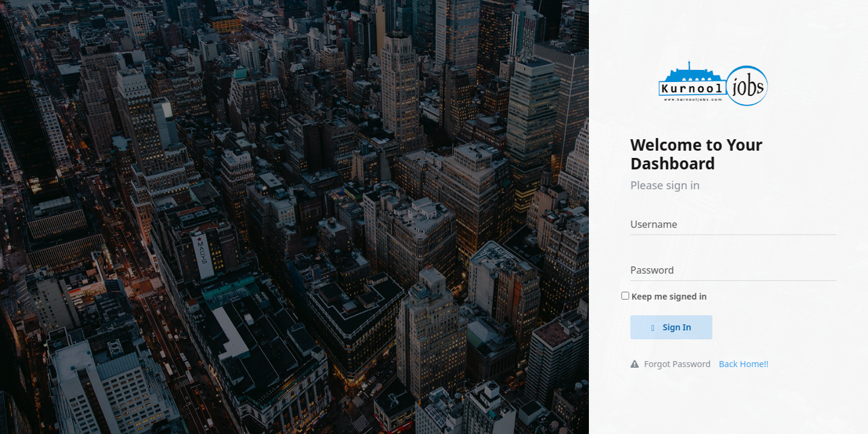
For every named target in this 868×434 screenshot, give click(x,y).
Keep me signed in (677, 296)
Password (660, 270)
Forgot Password (678, 364)
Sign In (679, 327)
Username (662, 224)
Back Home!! (751, 364)
